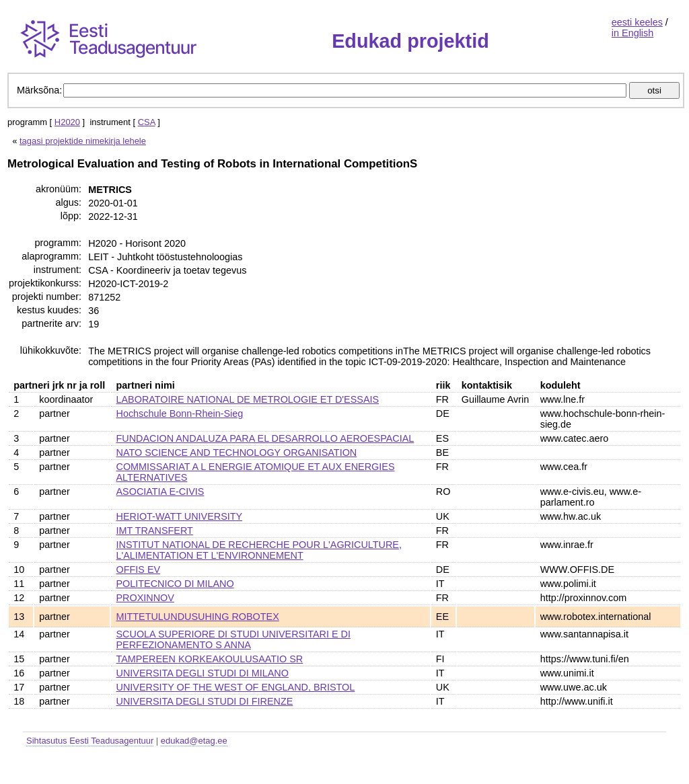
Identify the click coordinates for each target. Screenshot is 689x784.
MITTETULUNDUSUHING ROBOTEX (198, 617)
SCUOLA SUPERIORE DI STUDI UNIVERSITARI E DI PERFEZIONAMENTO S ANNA (233, 639)
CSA (147, 122)
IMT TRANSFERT (155, 531)
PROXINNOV (145, 598)
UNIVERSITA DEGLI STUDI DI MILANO (203, 673)
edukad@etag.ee (194, 741)
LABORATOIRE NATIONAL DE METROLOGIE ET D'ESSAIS (248, 399)
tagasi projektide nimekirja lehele (83, 141)
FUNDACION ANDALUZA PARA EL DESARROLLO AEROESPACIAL (265, 438)
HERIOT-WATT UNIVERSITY (180, 516)
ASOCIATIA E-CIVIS (160, 492)
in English (632, 33)
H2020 (67, 122)
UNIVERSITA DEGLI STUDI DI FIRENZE (205, 701)
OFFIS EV (139, 570)
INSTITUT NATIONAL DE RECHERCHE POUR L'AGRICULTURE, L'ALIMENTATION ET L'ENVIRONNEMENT (259, 550)
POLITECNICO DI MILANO (175, 584)
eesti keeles (637, 22)
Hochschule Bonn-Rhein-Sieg (180, 414)
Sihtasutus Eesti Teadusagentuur (90, 741)
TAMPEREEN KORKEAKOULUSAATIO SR (210, 659)
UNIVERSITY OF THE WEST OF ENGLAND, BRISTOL (236, 687)
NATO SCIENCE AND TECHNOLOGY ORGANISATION (237, 453)
